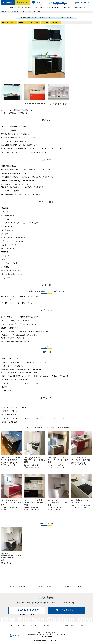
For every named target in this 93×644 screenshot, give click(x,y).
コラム (37, 8)
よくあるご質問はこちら (48, 587)
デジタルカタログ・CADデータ (50, 8)
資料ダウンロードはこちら (75, 587)
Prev (3, 51)
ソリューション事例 (14, 8)
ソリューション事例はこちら (20, 587)
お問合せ (75, 8)
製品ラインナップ (27, 8)
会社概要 (82, 8)
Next (90, 51)
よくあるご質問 (66, 8)
